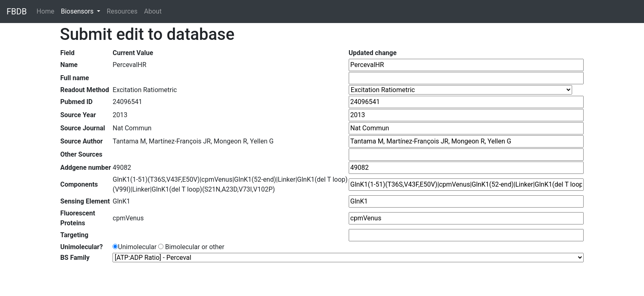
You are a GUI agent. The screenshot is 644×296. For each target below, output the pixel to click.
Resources (122, 11)
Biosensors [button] (78, 11)
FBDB (17, 12)
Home (47, 11)
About (153, 11)
